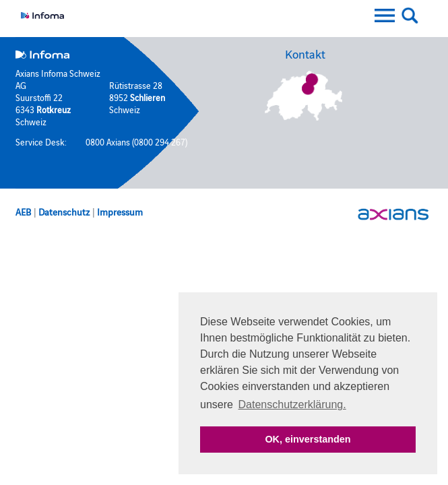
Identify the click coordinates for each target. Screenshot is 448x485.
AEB (23, 212)
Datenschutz (64, 212)
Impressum (120, 212)
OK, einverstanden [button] (308, 439)
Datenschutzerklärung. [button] (292, 405)
